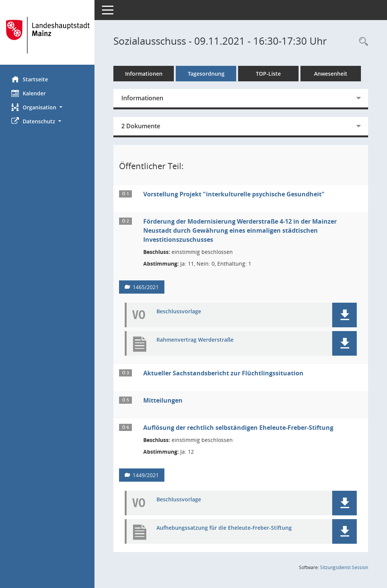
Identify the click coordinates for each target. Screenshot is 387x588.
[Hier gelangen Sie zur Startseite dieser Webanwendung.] (47, 35)
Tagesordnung (206, 74)
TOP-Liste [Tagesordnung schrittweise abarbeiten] (268, 74)
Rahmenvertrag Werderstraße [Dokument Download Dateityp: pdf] (195, 340)
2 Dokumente (141, 126)
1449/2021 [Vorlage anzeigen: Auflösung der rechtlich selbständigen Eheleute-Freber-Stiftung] (146, 475)
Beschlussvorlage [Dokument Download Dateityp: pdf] (179, 312)
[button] (47, 107)
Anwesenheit (331, 74)
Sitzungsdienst (344, 567)
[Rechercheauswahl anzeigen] (362, 42)
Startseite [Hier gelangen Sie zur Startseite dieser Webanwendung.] (30, 79)
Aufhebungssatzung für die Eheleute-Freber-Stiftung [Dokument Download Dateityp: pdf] (224, 528)
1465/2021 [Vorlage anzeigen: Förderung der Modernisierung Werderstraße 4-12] (146, 287)
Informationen (144, 74)
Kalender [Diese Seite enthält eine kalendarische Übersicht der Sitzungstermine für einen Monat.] (29, 93)
